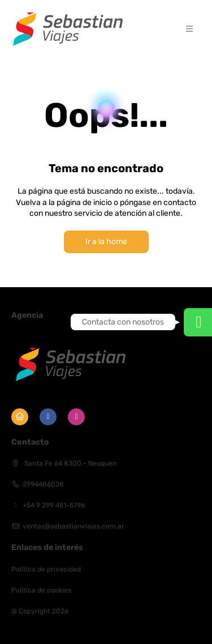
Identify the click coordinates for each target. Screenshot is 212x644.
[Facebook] (48, 417)
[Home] (20, 417)
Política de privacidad (46, 569)
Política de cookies (41, 590)
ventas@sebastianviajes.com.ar (73, 526)
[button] (189, 29)
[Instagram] (76, 417)
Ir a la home (106, 242)
